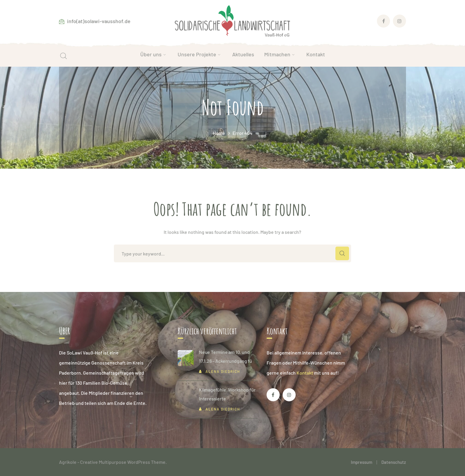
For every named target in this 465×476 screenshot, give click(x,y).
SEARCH (342, 253)
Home (219, 133)
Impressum (362, 462)
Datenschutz (394, 462)
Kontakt (305, 373)
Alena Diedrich (223, 371)
